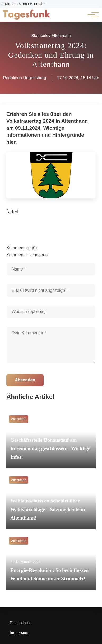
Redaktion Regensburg (25, 78)
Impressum (19, 633)
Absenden (25, 380)
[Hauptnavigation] (91, 15)
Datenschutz (20, 623)
